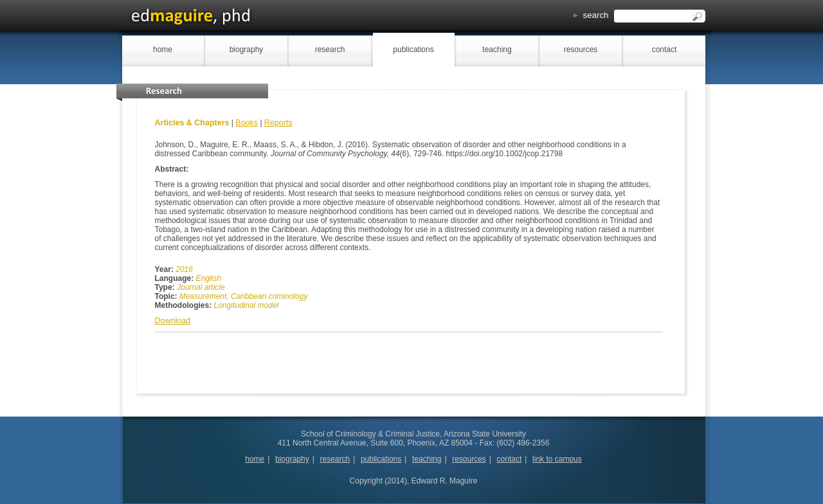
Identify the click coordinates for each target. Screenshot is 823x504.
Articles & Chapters (192, 123)
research (330, 50)
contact (665, 50)
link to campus (557, 459)
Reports (278, 123)
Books (247, 123)
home (163, 50)
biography (247, 50)
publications (413, 50)
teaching (497, 50)
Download (173, 321)
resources (581, 50)
